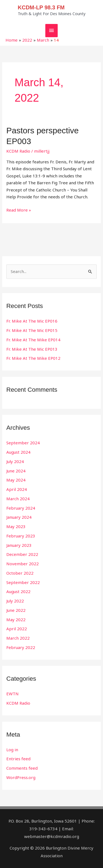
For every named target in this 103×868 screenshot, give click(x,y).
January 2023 (19, 545)
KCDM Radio (18, 151)
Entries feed (18, 759)
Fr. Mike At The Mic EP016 (32, 321)
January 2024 (19, 517)
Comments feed (22, 768)
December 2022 (22, 554)
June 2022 (16, 610)
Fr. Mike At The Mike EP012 (33, 358)
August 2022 (18, 591)
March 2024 (18, 499)
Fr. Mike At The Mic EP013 (32, 349)
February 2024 (21, 508)
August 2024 (18, 452)
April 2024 (17, 489)
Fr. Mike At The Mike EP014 (33, 340)
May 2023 (16, 526)
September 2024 (23, 443)
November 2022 (23, 564)
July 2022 (15, 601)
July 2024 (15, 461)
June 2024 (16, 471)
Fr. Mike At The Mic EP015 (32, 330)
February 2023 (21, 536)
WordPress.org (21, 777)
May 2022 (16, 620)
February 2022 (21, 647)
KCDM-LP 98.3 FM (41, 7)
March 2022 (18, 638)
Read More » (19, 210)
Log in (12, 750)
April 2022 (17, 629)
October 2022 (20, 573)
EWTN (12, 694)
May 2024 (16, 480)
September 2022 (23, 582)
